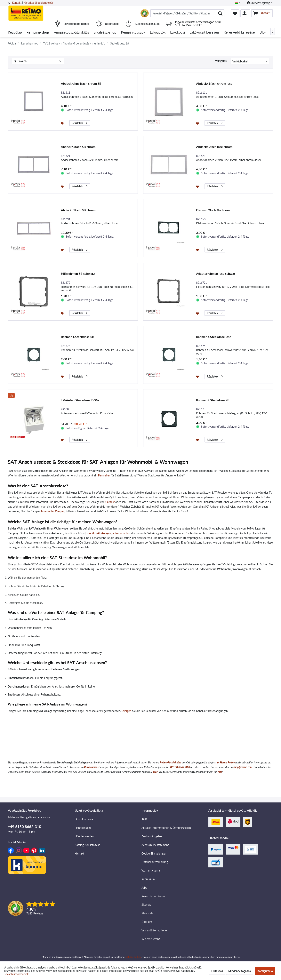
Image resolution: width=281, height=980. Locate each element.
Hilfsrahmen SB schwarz (78, 273)
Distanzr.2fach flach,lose (213, 210)
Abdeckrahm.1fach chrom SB (81, 83)
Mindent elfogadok (240, 971)
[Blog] (263, 32)
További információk (16, 974)
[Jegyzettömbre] (63, 123)
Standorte (147, 913)
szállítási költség (133, 957)
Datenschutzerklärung (155, 862)
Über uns (147, 922)
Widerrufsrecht (151, 939)
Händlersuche (83, 828)
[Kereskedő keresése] (239, 32)
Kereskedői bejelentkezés (39, 3)
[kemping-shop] (38, 32)
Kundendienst (92, 767)
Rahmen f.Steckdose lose (214, 337)
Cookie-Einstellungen (154, 853)
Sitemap (146, 905)
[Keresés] (220, 13)
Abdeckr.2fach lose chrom (214, 147)
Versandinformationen (155, 930)
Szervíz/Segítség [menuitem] (259, 3)
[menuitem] (187, 13)
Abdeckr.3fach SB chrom (78, 210)
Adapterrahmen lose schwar (216, 273)
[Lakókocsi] (177, 32)
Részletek (80, 122)
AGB (144, 819)
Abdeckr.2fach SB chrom (78, 147)
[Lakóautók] (158, 32)
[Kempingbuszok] (133, 32)
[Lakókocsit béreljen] (204, 32)
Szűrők (20, 61)
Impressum (148, 879)
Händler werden (84, 836)
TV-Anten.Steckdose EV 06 (80, 400)
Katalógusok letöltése (87, 845)
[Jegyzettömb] (235, 13)
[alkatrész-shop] (105, 32)
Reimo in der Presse (153, 896)
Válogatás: (221, 61)
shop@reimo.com (243, 767)
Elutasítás (217, 971)
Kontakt (17, 3)
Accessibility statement (155, 845)
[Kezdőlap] (15, 32)
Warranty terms (151, 870)
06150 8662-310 (180, 767)
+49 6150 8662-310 (24, 827)
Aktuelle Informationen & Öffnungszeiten (166, 828)
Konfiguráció (265, 971)
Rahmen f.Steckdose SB (78, 337)
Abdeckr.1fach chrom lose (214, 83)
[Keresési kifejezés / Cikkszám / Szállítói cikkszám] (187, 13)
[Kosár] (262, 13)
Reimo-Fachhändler (171, 762)
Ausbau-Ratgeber (152, 836)
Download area (84, 819)
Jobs (144, 888)
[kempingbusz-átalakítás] (71, 32)
